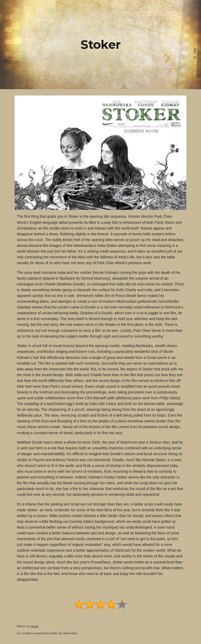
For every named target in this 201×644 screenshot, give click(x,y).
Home (34, 626)
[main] (100, 45)
